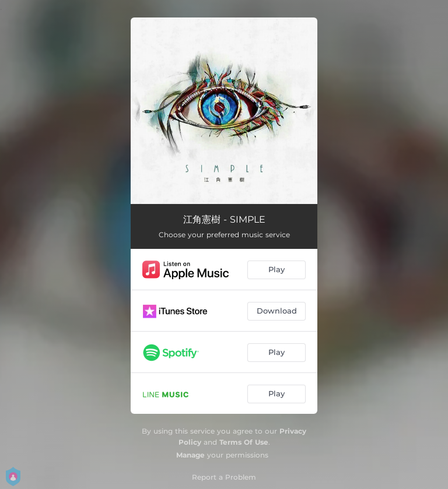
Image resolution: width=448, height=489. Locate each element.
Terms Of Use (244, 442)
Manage (190, 455)
